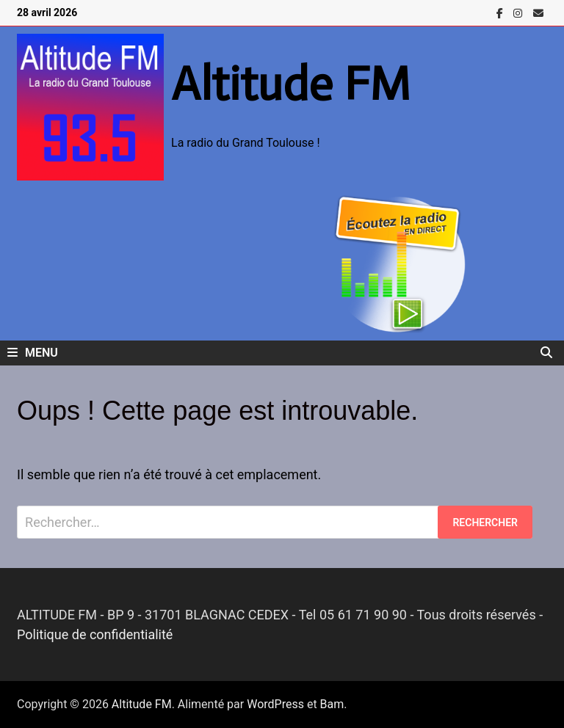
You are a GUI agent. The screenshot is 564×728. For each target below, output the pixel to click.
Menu (33, 353)
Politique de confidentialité (95, 634)
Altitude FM (291, 84)
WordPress (275, 704)
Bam (332, 704)
